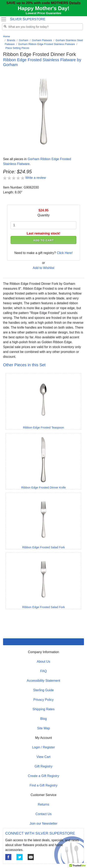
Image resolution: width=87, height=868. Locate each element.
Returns (43, 804)
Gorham (24, 40)
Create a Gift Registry (43, 776)
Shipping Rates (44, 709)
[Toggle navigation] (4, 19)
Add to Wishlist (43, 268)
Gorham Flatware (42, 40)
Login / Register (43, 747)
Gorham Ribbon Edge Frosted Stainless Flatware (47, 44)
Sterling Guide (43, 690)
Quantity (43, 215)
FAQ (43, 671)
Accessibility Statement (44, 681)
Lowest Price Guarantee (43, 13)
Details (75, 3)
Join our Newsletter (44, 824)
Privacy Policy (43, 700)
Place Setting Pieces (17, 48)
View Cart (43, 757)
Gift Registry (43, 766)
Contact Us (43, 814)
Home (7, 36)
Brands (11, 40)
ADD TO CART (43, 240)
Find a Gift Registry (44, 785)
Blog (43, 719)
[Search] (42, 27)
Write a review (35, 178)
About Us (43, 662)
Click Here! (65, 253)
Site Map (43, 728)
